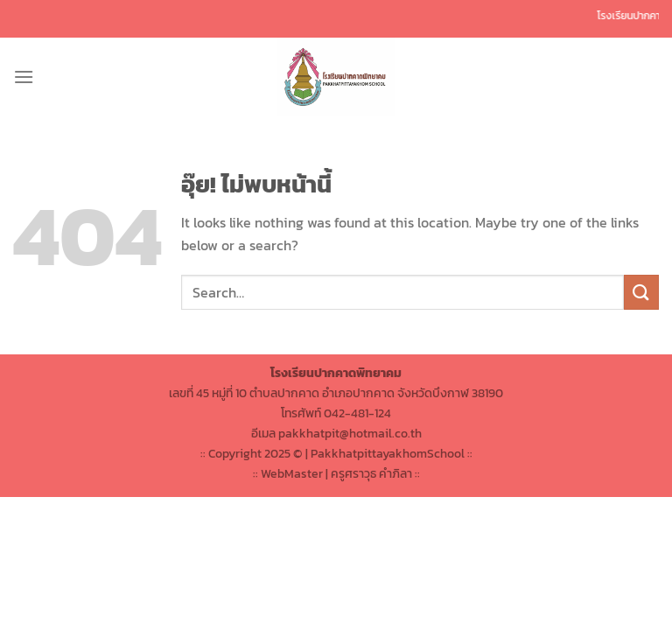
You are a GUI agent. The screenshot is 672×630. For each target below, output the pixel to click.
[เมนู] (24, 77)
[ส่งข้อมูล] (641, 292)
